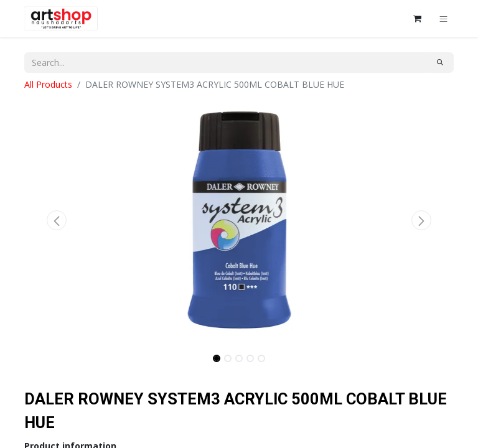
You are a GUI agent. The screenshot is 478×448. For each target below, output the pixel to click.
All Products (48, 84)
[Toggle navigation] (443, 19)
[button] (57, 220)
